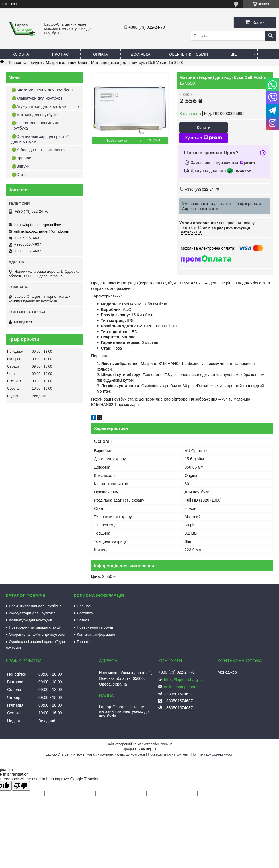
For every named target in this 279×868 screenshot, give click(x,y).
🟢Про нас (21, 158)
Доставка (141, 54)
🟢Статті (20, 175)
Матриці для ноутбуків (66, 63)
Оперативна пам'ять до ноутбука (37, 634)
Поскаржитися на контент (168, 754)
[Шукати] (270, 36)
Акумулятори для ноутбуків (32, 613)
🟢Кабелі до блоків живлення (39, 150)
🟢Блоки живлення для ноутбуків (42, 90)
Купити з (203, 138)
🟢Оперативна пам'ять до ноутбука (35, 126)
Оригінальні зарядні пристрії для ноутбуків (35, 644)
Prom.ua (166, 744)
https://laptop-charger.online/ (38, 225)
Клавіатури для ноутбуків (30, 620)
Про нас (60, 54)
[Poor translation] (21, 786)
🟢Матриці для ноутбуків (34, 115)
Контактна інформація (96, 634)
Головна (20, 54)
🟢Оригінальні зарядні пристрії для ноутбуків (40, 139)
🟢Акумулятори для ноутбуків (39, 106)
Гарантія (84, 642)
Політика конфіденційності (212, 754)
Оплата (100, 54)
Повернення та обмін (95, 627)
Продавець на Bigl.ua (139, 749)
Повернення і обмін (187, 54)
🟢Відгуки (20, 166)
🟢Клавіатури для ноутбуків (37, 98)
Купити (204, 127)
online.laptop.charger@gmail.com (42, 231)
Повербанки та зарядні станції (35, 627)
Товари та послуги (25, 63)
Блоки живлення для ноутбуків (35, 606)
